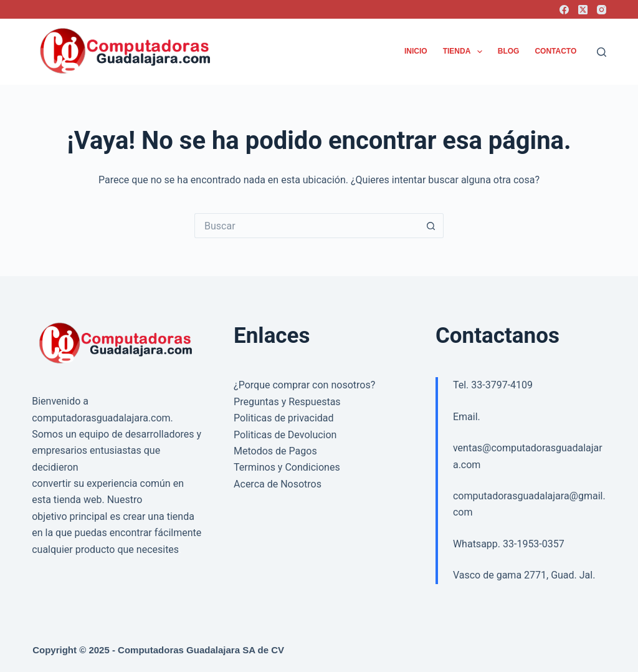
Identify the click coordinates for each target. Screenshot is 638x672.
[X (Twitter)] (583, 10)
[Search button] (431, 226)
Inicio (416, 51)
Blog (509, 51)
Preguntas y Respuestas (287, 402)
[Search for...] (307, 226)
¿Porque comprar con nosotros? (304, 385)
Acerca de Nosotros (278, 484)
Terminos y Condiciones (287, 467)
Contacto (555, 51)
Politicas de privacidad (283, 418)
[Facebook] (564, 10)
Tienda (465, 52)
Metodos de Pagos (275, 451)
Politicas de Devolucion (285, 435)
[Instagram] (602, 10)
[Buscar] (602, 52)
